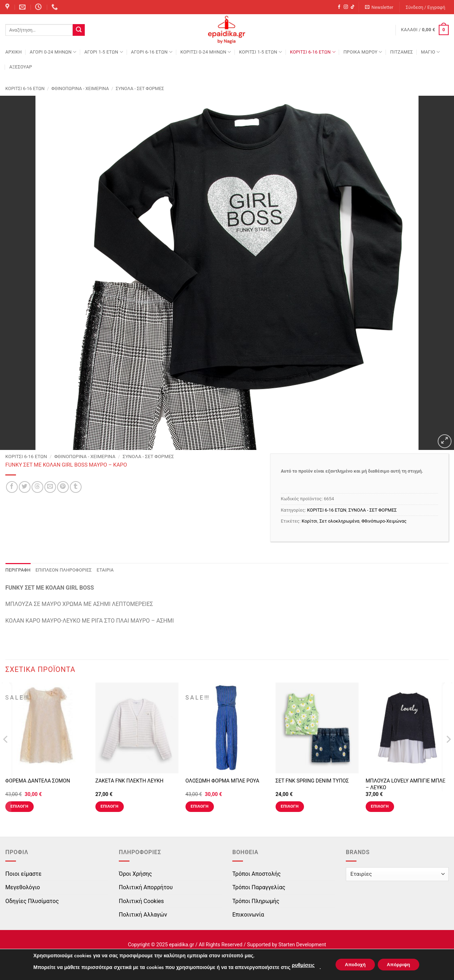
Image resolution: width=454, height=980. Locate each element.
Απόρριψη (400, 965)
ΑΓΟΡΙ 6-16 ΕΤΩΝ (152, 52)
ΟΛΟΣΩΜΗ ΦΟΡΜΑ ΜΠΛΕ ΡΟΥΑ (222, 781)
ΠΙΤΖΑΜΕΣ (402, 52)
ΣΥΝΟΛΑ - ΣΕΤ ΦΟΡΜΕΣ (140, 88)
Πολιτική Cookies (141, 901)
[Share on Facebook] (12, 487)
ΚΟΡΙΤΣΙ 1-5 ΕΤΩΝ (261, 52)
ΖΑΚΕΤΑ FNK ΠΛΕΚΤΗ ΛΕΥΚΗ (129, 781)
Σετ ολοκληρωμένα (340, 521)
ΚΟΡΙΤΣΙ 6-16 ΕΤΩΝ (312, 52)
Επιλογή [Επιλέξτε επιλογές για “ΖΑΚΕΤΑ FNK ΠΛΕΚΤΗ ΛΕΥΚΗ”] (110, 806)
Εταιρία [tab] (105, 570)
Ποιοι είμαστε (23, 874)
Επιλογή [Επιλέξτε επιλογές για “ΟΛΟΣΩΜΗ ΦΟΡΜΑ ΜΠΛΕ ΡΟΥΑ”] (200, 806)
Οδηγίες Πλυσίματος (32, 901)
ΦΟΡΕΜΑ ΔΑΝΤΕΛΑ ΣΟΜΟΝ (38, 781)
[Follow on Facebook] (339, 7)
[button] (379, 7)
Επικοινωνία (248, 915)
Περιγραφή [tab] (18, 570)
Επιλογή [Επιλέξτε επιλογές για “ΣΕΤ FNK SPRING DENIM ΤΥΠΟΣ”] (290, 806)
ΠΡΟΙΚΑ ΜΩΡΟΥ (363, 52)
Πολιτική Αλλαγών (143, 915)
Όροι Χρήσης (135, 874)
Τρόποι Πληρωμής (256, 901)
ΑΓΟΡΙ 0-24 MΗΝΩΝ (53, 52)
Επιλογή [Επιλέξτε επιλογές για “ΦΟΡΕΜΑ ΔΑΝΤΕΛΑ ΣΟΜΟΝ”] (20, 806)
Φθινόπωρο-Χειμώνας (384, 521)
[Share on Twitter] (25, 487)
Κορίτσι (310, 521)
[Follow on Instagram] (346, 7)
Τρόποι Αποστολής (256, 874)
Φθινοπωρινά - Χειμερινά (80, 88)
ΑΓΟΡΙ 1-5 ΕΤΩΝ (104, 52)
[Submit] (79, 30)
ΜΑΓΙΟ (431, 52)
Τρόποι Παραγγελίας (259, 887)
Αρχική (13, 52)
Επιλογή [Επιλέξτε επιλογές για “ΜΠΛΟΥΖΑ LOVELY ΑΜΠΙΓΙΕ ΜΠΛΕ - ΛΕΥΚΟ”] (380, 806)
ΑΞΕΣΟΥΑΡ (21, 67)
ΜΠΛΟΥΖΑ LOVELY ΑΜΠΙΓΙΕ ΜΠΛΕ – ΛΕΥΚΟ (406, 784)
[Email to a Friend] (50, 487)
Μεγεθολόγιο (23, 887)
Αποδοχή (353, 965)
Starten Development (302, 945)
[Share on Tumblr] (76, 487)
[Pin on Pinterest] (63, 487)
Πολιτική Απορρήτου (146, 887)
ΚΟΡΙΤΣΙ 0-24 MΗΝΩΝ (206, 52)
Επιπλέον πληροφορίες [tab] (64, 570)
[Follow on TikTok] (353, 7)
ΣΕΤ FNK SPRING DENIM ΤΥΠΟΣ (312, 781)
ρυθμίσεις (299, 965)
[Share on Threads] (37, 487)
